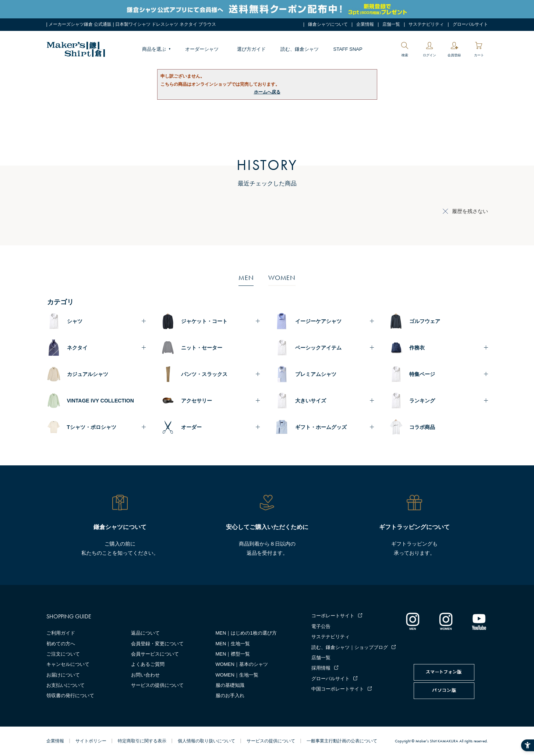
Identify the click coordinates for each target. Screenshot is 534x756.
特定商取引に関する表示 (142, 741)
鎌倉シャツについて (328, 24)
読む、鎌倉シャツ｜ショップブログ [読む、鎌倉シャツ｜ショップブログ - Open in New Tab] (350, 647)
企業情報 (365, 24)
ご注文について (63, 654)
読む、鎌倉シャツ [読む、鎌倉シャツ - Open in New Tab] (300, 49)
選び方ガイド (251, 49)
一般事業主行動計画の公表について (342, 741)
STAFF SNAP (348, 49)
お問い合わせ (145, 675)
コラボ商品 (422, 427)
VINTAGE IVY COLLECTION (100, 401)
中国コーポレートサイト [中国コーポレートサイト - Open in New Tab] (338, 689)
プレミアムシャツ (316, 374)
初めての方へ (61, 644)
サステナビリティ (426, 24)
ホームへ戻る (267, 92)
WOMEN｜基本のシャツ (242, 664)
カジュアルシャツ (88, 374)
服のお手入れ (230, 695)
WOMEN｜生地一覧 (237, 675)
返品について (145, 633)
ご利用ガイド (61, 633)
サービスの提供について (157, 685)
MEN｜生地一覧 (233, 644)
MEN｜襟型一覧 (233, 654)
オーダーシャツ (202, 49)
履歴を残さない (470, 211)
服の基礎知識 (230, 685)
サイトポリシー (91, 741)
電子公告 (321, 626)
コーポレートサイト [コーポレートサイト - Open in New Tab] (333, 616)
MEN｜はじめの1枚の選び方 (246, 633)
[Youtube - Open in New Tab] (479, 621)
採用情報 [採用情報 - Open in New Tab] (321, 668)
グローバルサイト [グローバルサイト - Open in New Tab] (470, 24)
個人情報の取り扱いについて (206, 741)
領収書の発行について (70, 695)
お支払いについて (66, 685)
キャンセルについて (68, 664)
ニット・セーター (202, 348)
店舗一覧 (391, 24)
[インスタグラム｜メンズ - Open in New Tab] (413, 621)
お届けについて (63, 675)
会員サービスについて (155, 654)
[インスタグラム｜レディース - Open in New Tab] (446, 621)
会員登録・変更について (157, 644)
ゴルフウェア (425, 321)
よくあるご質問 (148, 664)
